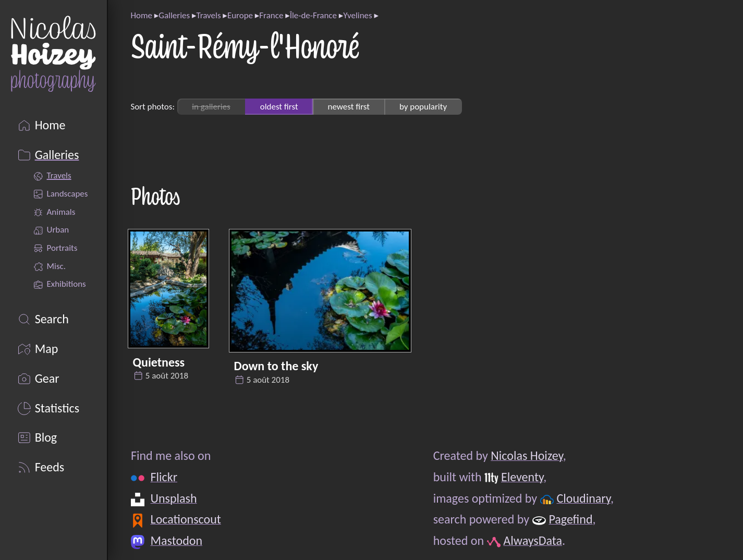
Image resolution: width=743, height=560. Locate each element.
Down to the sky (276, 366)
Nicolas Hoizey (527, 455)
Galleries (174, 15)
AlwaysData (533, 540)
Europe (240, 15)
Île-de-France (313, 15)
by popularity (423, 107)
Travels (208, 15)
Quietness (159, 362)
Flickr (163, 477)
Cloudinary (583, 498)
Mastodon (176, 540)
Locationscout (185, 519)
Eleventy (522, 477)
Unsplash (173, 498)
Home (141, 15)
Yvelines (357, 15)
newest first (349, 107)
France (271, 15)
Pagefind (570, 519)
